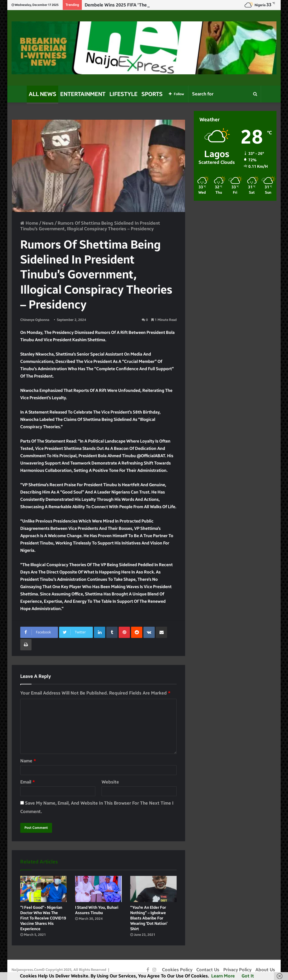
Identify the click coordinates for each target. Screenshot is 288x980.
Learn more (223, 976)
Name (28, 761)
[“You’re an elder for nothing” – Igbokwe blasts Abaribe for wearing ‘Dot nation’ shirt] (154, 889)
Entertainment (83, 94)
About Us (265, 970)
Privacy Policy (237, 970)
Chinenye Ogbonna (35, 320)
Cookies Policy (177, 970)
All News (42, 94)
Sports (152, 94)
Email (28, 782)
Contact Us (208, 970)
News (48, 223)
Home (29, 223)
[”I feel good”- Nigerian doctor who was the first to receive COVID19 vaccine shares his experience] (44, 889)
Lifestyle (123, 94)
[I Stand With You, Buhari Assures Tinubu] (98, 889)
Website (110, 782)
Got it (248, 976)
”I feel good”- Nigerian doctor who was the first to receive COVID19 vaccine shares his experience (43, 918)
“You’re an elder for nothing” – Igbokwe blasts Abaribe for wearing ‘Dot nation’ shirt (149, 918)
